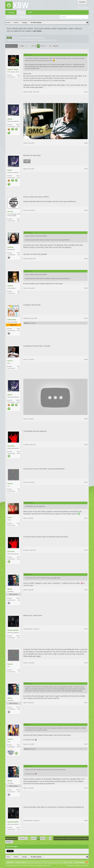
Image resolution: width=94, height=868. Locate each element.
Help (65, 862)
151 (44, 46)
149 (38, 46)
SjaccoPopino (43, 40)
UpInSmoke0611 (13, 630)
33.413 (18, 125)
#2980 (86, 821)
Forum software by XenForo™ (22, 866)
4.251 (18, 745)
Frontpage (11, 12)
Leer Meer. (37, 31)
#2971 (86, 482)
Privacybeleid (84, 866)
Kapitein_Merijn (13, 69)
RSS (87, 862)
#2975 (86, 629)
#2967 (86, 318)
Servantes (11, 446)
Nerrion (10, 361)
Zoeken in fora (14, 17)
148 (35, 46)
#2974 (86, 590)
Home (70, 862)
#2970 (86, 445)
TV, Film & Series (22, 40)
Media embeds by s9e (44, 866)
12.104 (18, 636)
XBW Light (10, 862)
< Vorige (22, 46)
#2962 (86, 143)
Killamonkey (12, 320)
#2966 (86, 288)
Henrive (10, 484)
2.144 (18, 219)
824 (19, 291)
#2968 (86, 359)
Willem (10, 589)
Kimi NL (10, 212)
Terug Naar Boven (79, 862)
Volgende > (56, 46)
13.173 (18, 598)
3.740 (18, 329)
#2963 (86, 169)
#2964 (86, 210)
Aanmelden (82, 2)
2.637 (18, 253)
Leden (30, 12)
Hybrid (10, 119)
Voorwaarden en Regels (73, 866)
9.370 (18, 452)
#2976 (86, 663)
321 (50, 46)
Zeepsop (10, 247)
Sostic (10, 517)
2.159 (18, 523)
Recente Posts (27, 17)
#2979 (86, 788)
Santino (10, 286)
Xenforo (23, 862)
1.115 (18, 75)
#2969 (86, 419)
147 (32, 46)
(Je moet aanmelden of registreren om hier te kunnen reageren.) (71, 838)
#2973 (86, 550)
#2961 (86, 92)
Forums (21, 12)
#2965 (86, 259)
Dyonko (10, 739)
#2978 (86, 744)
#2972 (86, 518)
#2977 (86, 703)
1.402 (18, 366)
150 (41, 46)
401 (19, 489)
